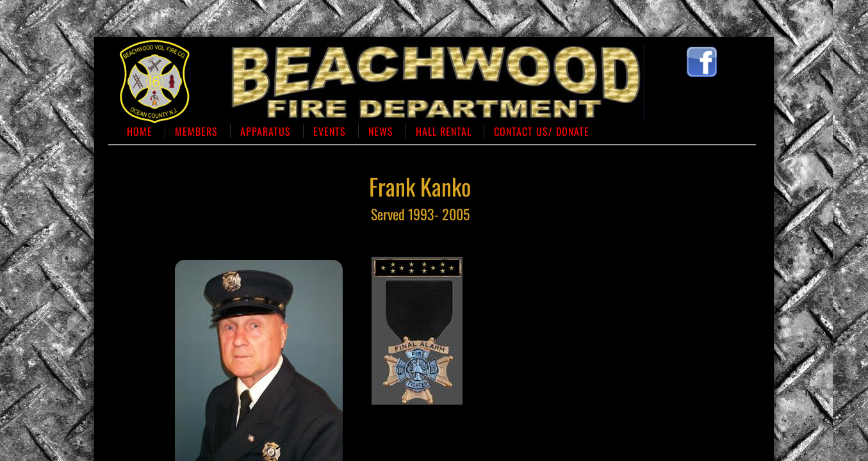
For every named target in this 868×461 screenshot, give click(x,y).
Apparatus (266, 131)
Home (140, 131)
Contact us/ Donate (542, 131)
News (381, 131)
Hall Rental (444, 131)
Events (330, 131)
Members (196, 131)
